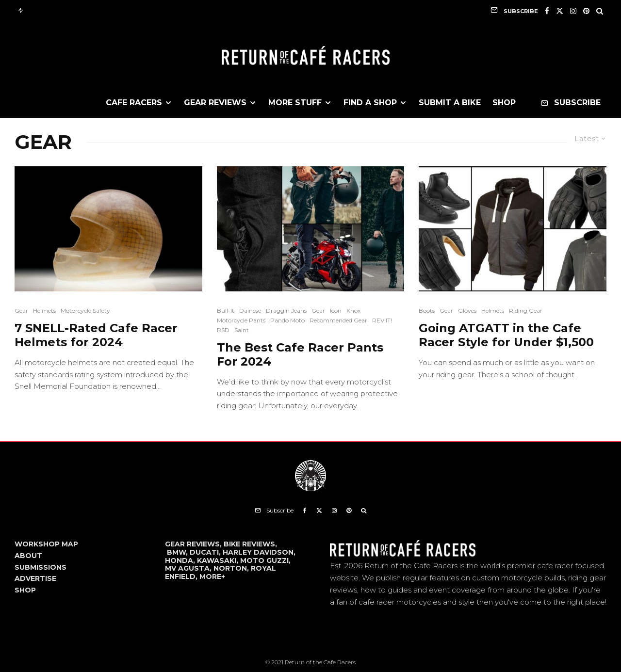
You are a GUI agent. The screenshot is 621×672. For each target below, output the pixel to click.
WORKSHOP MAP (46, 544)
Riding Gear (526, 311)
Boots (427, 311)
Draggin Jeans (286, 311)
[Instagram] (573, 11)
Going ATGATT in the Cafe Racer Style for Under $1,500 (506, 335)
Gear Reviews (215, 103)
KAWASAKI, (219, 560)
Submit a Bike (450, 103)
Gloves (467, 311)
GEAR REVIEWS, (194, 544)
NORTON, (232, 568)
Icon (336, 311)
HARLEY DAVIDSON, (259, 552)
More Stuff (295, 103)
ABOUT (28, 556)
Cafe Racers (134, 103)
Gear (21, 311)
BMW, (178, 552)
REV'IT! (382, 320)
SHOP (25, 590)
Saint (242, 330)
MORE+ (212, 576)
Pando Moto (287, 320)
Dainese (250, 311)
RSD (223, 330)
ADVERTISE (35, 578)
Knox (353, 311)
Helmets (44, 311)
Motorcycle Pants (241, 320)
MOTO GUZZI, (265, 560)
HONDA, (181, 560)
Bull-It (226, 311)
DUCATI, (206, 552)
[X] (560, 11)
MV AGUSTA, (189, 568)
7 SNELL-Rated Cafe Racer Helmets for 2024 (96, 335)
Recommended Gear (338, 320)
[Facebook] (547, 11)
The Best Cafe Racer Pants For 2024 (300, 355)
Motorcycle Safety (85, 311)
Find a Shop (370, 103)
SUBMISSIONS (41, 567)
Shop (504, 103)
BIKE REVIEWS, (250, 544)
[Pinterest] (586, 11)
